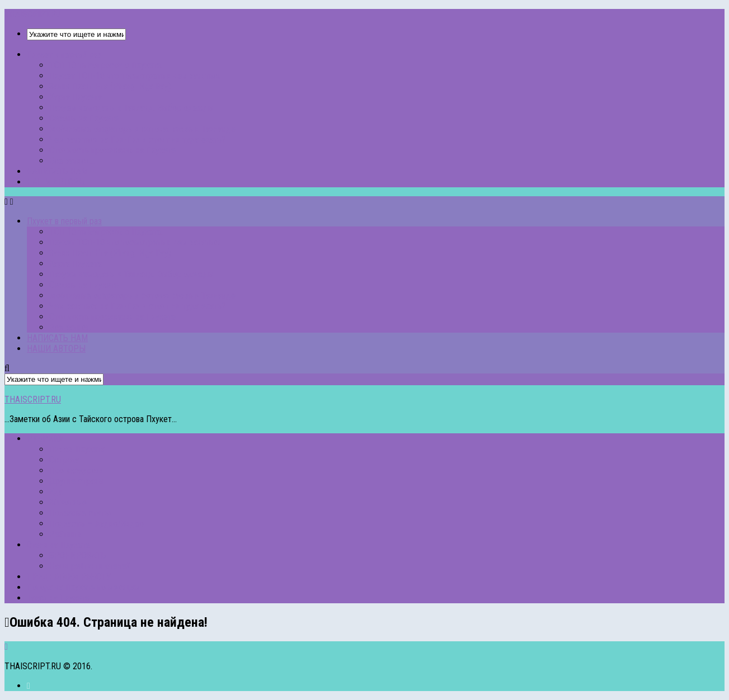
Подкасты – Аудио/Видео (97, 524)
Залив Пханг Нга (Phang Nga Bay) (110, 86)
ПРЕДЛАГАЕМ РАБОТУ (69, 577)
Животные (68, 502)
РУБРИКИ (46, 439)
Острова (64, 460)
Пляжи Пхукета (77, 449)
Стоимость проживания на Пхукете (112, 150)
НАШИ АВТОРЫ (56, 182)
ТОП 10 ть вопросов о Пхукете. (106, 65)
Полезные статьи (81, 513)
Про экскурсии (76, 470)
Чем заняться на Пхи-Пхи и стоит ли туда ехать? (137, 139)
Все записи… (72, 161)
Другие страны (77, 481)
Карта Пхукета (76, 97)
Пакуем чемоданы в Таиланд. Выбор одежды (131, 108)
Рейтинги (66, 534)
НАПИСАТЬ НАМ (57, 171)
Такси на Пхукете (58, 598)
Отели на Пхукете (58, 545)
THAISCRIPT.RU (33, 14)
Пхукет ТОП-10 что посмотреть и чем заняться (135, 76)
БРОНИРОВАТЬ (78, 555)
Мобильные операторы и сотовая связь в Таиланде (142, 129)
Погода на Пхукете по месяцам (84, 587)
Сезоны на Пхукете (84, 118)
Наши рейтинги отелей (90, 566)
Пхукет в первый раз (64, 55)
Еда (56, 492)
